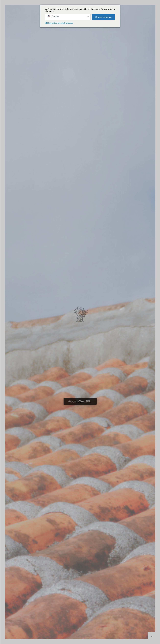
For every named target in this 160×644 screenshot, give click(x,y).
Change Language (103, 17)
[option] (80, 324)
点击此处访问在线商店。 (80, 401)
